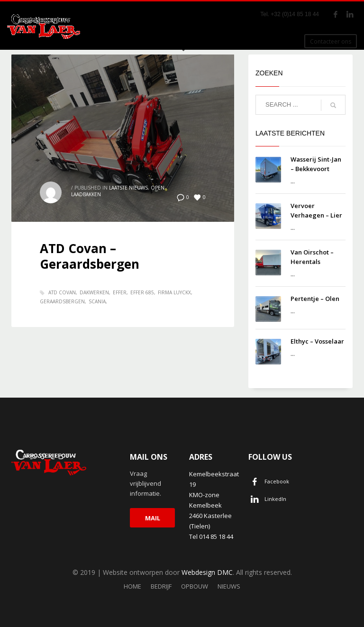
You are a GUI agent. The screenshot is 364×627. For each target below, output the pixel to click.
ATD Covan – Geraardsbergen (90, 256)
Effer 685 (142, 292)
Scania (97, 301)
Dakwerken (94, 292)
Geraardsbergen (62, 301)
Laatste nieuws (128, 188)
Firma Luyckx (174, 292)
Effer (120, 292)
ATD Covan (62, 292)
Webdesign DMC (207, 572)
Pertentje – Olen (315, 299)
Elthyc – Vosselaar (317, 341)
